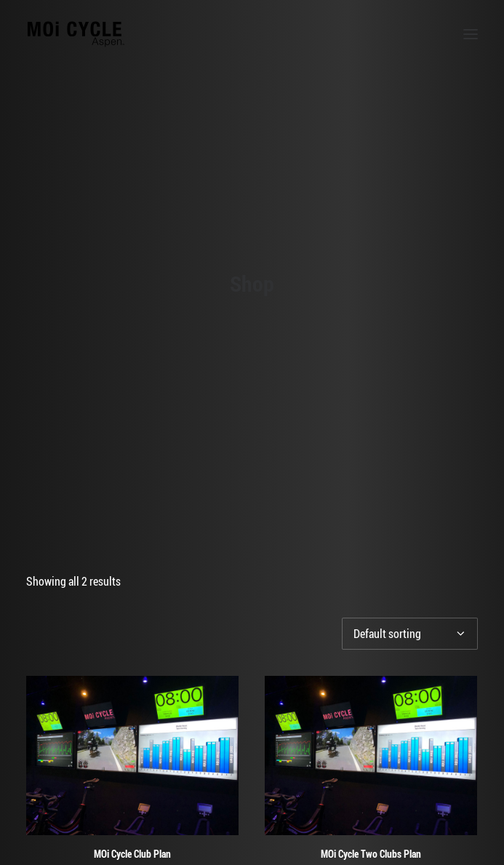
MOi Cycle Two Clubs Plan (371, 772)
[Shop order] (410, 553)
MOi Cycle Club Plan (132, 772)
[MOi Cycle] (76, 34)
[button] (471, 34)
